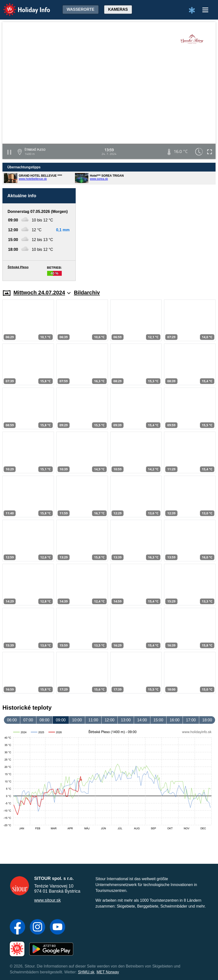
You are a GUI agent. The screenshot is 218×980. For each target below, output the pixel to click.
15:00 (158, 720)
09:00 (61, 720)
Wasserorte (81, 9)
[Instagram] (37, 927)
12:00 (110, 720)
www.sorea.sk (99, 179)
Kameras (118, 9)
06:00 (12, 720)
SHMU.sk (86, 972)
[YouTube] (57, 927)
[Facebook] (17, 927)
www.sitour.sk (47, 900)
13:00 (126, 720)
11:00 (93, 720)
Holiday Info (22, 6)
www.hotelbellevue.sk (33, 179)
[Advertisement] (148, 235)
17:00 (191, 720)
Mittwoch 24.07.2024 (42, 293)
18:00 (207, 720)
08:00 (44, 720)
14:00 (142, 720)
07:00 (28, 720)
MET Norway (108, 972)
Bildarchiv (87, 293)
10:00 (77, 720)
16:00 (175, 720)
